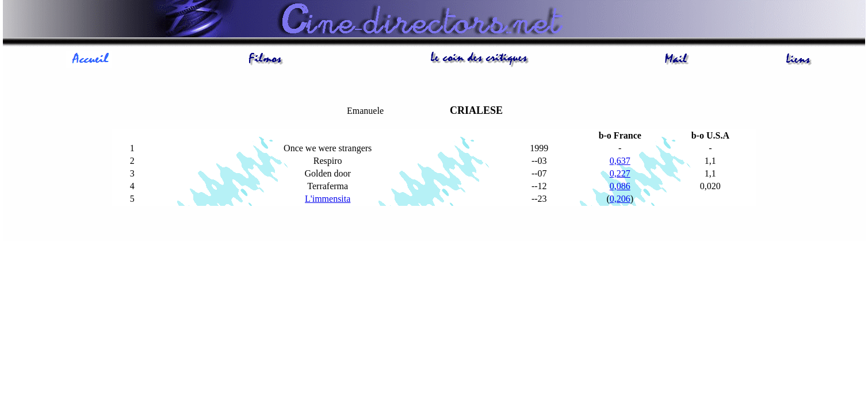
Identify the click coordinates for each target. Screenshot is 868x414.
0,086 (620, 186)
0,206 (620, 199)
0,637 (620, 161)
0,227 (620, 173)
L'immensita (328, 199)
